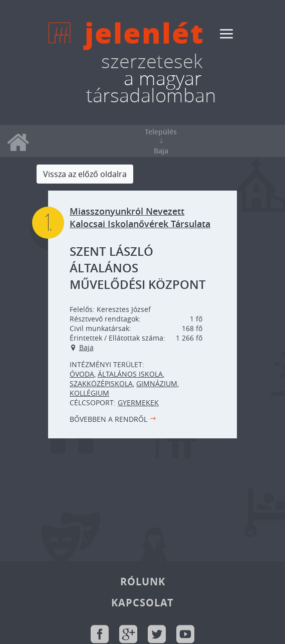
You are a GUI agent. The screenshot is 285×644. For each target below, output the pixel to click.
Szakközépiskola (101, 383)
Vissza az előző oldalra (85, 174)
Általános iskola (130, 374)
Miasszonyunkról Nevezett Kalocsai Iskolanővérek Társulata (140, 218)
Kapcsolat (142, 603)
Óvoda (82, 374)
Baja (86, 347)
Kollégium (89, 393)
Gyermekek (138, 402)
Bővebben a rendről (108, 419)
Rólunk (143, 582)
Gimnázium (157, 383)
